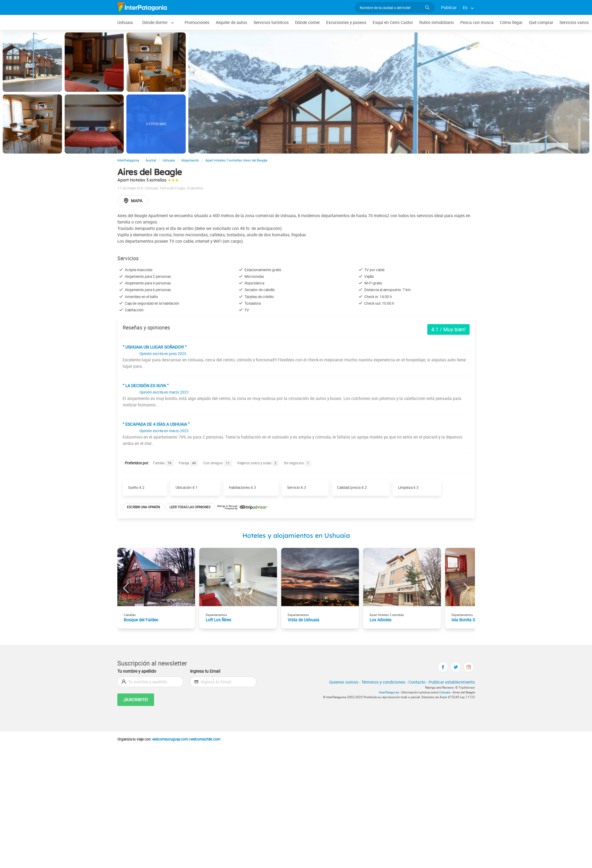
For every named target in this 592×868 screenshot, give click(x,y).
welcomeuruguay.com (170, 739)
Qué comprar (541, 22)
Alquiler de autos (231, 22)
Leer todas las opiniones (190, 507)
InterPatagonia (389, 692)
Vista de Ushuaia (303, 620)
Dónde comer (307, 22)
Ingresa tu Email (205, 671)
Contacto (417, 682)
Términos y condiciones (383, 682)
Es (465, 7)
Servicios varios (574, 22)
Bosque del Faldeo (141, 620)
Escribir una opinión (143, 507)
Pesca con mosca (477, 22)
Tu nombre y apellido (137, 671)
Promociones (197, 22)
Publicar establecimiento (452, 682)
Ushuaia (125, 22)
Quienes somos (344, 682)
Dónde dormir (155, 22)
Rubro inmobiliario (437, 22)
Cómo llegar (511, 22)
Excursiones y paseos (346, 22)
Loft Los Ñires (218, 620)
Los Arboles (380, 620)
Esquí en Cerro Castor (393, 22)
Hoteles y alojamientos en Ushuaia (296, 535)
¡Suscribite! (136, 700)
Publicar (449, 7)
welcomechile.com (205, 739)
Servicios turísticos (271, 22)
